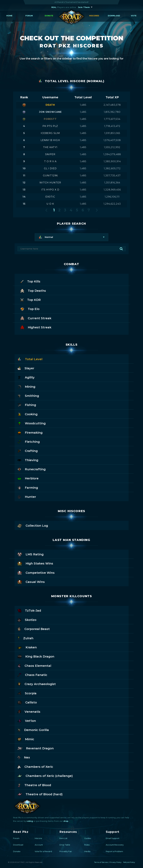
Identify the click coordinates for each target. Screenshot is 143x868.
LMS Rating (31, 554)
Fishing (27, 405)
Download (114, 16)
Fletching (29, 442)
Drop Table (65, 845)
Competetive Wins (36, 573)
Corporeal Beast (34, 629)
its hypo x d (50, 190)
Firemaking (30, 432)
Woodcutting (32, 423)
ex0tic (50, 197)
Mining (26, 386)
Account (39, 845)
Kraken (27, 647)
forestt (50, 119)
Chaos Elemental (34, 666)
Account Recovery (115, 845)
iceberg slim (50, 133)
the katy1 (50, 147)
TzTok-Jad (29, 610)
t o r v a (50, 161)
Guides (88, 838)
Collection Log (33, 525)
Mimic (26, 739)
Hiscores (94, 16)
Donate (49, 16)
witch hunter (50, 183)
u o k (50, 204)
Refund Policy (129, 862)
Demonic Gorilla (33, 730)
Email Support (113, 838)
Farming (28, 487)
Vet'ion (27, 721)
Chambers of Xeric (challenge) (45, 776)
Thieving (28, 460)
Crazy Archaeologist (37, 684)
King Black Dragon (36, 656)
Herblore (28, 478)
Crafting (28, 451)
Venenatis (29, 711)
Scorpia (27, 693)
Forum (29, 16)
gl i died (50, 168)
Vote (134, 16)
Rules (87, 845)
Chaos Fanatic (32, 675)
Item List (63, 838)
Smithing (28, 396)
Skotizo (27, 620)
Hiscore (38, 838)
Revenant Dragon (36, 748)
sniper (50, 154)
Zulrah (25, 638)
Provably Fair (66, 851)
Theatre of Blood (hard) (40, 794)
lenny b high (50, 140)
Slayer (26, 368)
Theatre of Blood (34, 785)
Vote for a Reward (43, 851)
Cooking (28, 414)
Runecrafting (32, 469)
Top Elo (30, 309)
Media (87, 851)
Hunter (27, 497)
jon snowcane (50, 112)
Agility (26, 377)
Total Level (30, 359)
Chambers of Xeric (35, 767)
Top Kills (30, 281)
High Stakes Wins (35, 563)
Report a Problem (114, 851)
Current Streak (36, 318)
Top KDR (31, 300)
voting (30, 821)
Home (9, 16)
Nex (24, 757)
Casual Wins (31, 582)
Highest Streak (36, 327)
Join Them (84, 7)
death (50, 105)
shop (66, 821)
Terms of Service (101, 862)
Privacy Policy (115, 862)
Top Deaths (33, 290)
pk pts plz (50, 126)
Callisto (27, 702)
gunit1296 (50, 176)
